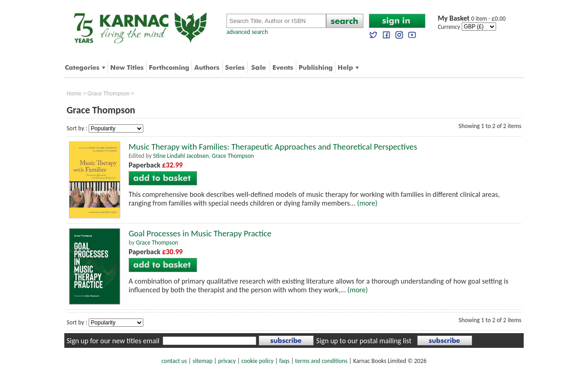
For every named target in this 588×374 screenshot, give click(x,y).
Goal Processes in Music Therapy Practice (200, 233)
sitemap (202, 361)
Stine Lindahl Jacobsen (181, 156)
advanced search (247, 32)
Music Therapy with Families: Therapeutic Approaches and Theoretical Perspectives (273, 147)
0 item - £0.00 (472, 19)
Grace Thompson (108, 93)
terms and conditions (321, 361)
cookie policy (257, 361)
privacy (227, 361)
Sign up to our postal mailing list (364, 341)
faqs (284, 361)
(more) (367, 203)
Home (74, 93)
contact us (174, 361)
